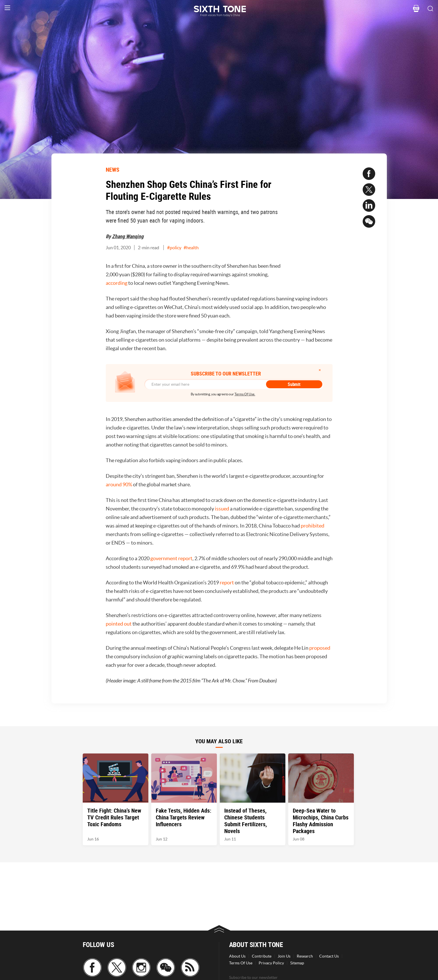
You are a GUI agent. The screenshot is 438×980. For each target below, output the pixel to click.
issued (222, 509)
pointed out (119, 624)
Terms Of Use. (245, 394)
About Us (237, 956)
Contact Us (329, 956)
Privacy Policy (271, 963)
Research (305, 956)
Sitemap (297, 963)
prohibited (313, 526)
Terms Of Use (241, 963)
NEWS (113, 170)
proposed (320, 648)
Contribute (262, 956)
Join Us (284, 956)
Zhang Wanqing (128, 236)
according (117, 283)
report (227, 583)
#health (191, 248)
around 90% (119, 484)
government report (171, 558)
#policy (174, 248)
